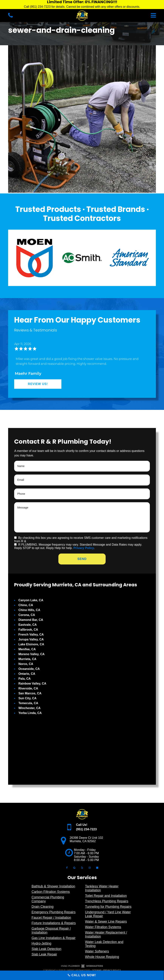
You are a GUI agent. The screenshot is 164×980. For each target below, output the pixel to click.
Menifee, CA (27, 649)
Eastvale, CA (27, 625)
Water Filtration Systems (103, 927)
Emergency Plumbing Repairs (54, 912)
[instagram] (90, 868)
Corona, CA (27, 615)
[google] (74, 868)
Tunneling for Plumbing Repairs (108, 907)
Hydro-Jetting (41, 943)
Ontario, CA (27, 674)
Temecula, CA (28, 703)
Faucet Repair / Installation (51, 918)
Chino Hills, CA (29, 610)
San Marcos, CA (30, 693)
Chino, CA (26, 605)
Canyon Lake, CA (31, 600)
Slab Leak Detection (46, 949)
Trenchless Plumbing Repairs (107, 901)
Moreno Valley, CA (31, 654)
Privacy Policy (84, 548)
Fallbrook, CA (28, 630)
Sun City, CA (27, 698)
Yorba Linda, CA (30, 713)
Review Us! (38, 384)
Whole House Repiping (102, 957)
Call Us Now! (82, 975)
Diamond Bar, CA (31, 620)
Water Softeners (97, 951)
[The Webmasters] (82, 967)
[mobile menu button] (128, 16)
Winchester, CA (29, 708)
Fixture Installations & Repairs (54, 923)
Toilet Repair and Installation (106, 896)
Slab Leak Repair (44, 954)
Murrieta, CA (27, 659)
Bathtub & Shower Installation (53, 886)
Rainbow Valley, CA (32, 684)
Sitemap (97, 970)
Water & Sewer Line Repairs (106, 922)
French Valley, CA (31, 635)
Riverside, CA (28, 688)
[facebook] (67, 868)
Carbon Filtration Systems (51, 892)
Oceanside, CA (29, 669)
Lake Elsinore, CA (31, 644)
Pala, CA (24, 679)
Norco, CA (26, 664)
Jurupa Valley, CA (31, 639)
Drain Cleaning (43, 907)
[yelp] (82, 868)
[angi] (97, 868)
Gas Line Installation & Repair (54, 938)
